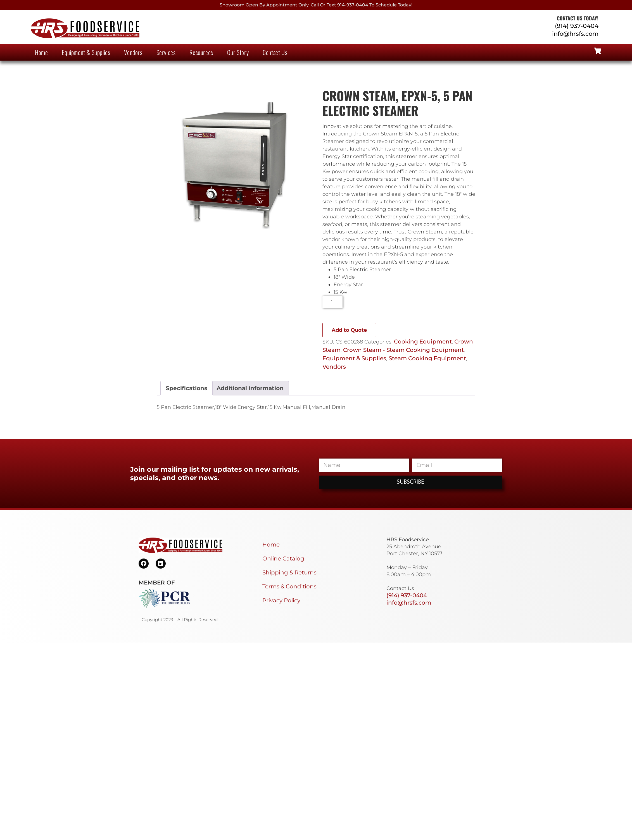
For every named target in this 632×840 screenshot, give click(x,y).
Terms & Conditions (289, 586)
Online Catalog (283, 559)
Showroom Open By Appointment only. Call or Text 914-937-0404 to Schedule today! (316, 5)
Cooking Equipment (423, 342)
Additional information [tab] (250, 388)
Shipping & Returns (289, 572)
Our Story (238, 52)
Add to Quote (349, 330)
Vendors (133, 52)
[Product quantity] (333, 302)
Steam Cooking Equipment (427, 358)
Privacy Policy (281, 600)
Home (41, 52)
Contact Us (275, 52)
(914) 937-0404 (577, 26)
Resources (201, 52)
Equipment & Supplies (86, 52)
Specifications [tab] (186, 388)
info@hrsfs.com (575, 34)
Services (166, 52)
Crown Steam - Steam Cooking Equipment (403, 350)
